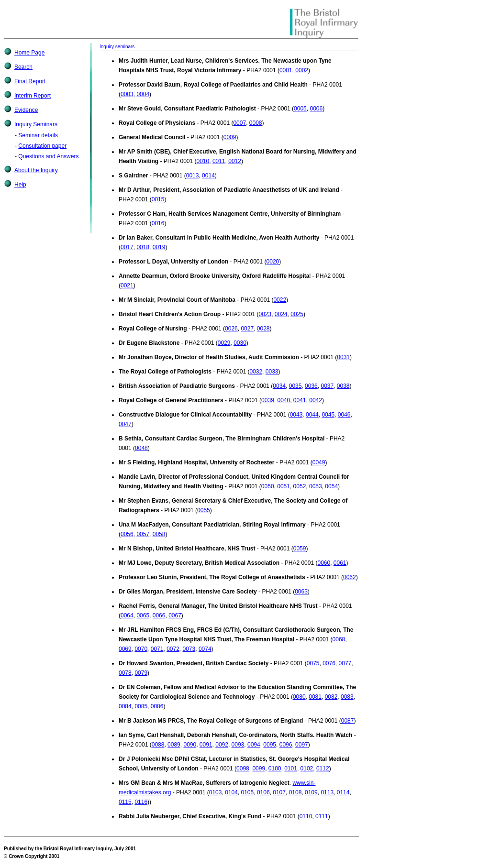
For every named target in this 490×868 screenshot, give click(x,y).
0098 (243, 769)
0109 (311, 792)
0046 (344, 415)
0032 (256, 372)
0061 (340, 563)
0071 (157, 649)
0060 (324, 563)
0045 (328, 415)
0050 (268, 486)
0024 (281, 314)
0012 (235, 161)
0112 (323, 769)
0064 (127, 615)
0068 (339, 639)
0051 (284, 486)
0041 (300, 400)
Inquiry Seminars (36, 124)
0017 (127, 247)
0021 (127, 286)
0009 (230, 137)
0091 (206, 745)
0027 (247, 329)
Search (23, 67)
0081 (315, 697)
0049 (319, 462)
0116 (141, 802)
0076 (329, 663)
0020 (273, 262)
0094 (254, 745)
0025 (297, 314)
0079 (141, 673)
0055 (204, 510)
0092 (222, 745)
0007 (239, 123)
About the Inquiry (36, 170)
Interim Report (33, 96)
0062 (350, 577)
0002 (302, 70)
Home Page (29, 53)
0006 (316, 109)
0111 (322, 816)
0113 (327, 792)
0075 (313, 663)
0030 (240, 343)
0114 (343, 792)
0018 (143, 247)
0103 (216, 792)
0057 (143, 534)
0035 (295, 386)
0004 (143, 94)
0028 (263, 329)
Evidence (26, 110)
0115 (125, 802)
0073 (189, 649)
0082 (331, 697)
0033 (272, 372)
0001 (286, 70)
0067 (175, 615)
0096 (286, 745)
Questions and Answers (48, 156)
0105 (248, 792)
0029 (224, 343)
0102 (307, 769)
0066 (159, 615)
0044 (312, 415)
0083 (347, 697)
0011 (219, 161)
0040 (284, 400)
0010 (203, 161)
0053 (316, 486)
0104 (231, 792)
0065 (143, 615)
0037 (327, 386)
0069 (125, 649)
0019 (159, 247)
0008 (256, 123)
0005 (300, 109)
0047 (125, 424)
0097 (302, 745)
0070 (141, 649)
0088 (158, 745)
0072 (173, 649)
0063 (301, 592)
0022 (280, 300)
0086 (157, 706)
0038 (343, 386)
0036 (311, 386)
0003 (127, 94)
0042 (316, 400)
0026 (231, 329)
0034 (279, 386)
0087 (348, 721)
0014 (208, 176)
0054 (331, 486)
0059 (300, 549)
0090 (190, 745)
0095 (270, 745)
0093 (238, 745)
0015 (158, 199)
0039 (268, 400)
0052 (300, 486)
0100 (275, 769)
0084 (125, 706)
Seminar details (38, 135)
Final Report (30, 81)
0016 (158, 223)
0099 (259, 769)
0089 (174, 745)
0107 (279, 792)
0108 (295, 792)
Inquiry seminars (117, 47)
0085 (141, 706)
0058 (159, 534)
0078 (125, 673)
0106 (263, 792)
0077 (345, 663)
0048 (141, 448)
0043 (296, 415)
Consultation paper (42, 146)
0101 (291, 769)
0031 (343, 357)
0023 (265, 314)
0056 (127, 534)
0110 (306, 816)
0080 (299, 697)
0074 (205, 649)
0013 (193, 176)
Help (20, 185)
